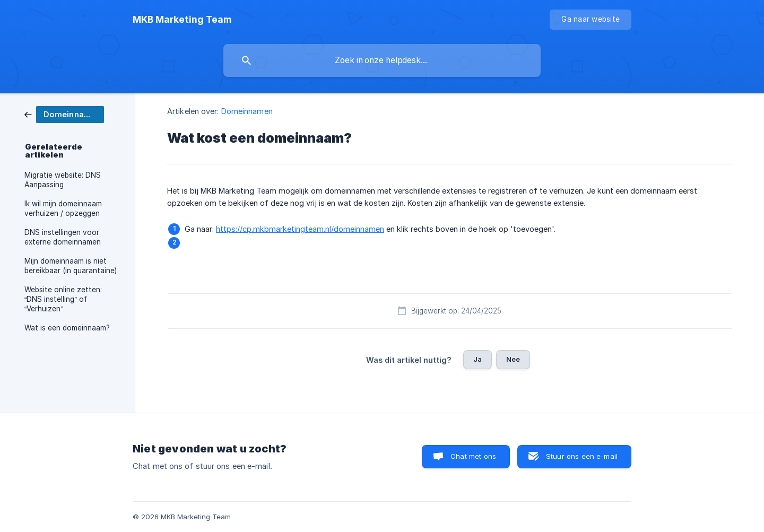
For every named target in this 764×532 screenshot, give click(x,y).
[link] (64, 114)
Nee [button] (513, 359)
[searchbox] (382, 60)
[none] (182, 20)
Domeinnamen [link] (247, 111)
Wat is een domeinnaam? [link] (67, 328)
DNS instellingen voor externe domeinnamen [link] (63, 237)
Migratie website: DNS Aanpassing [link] (63, 180)
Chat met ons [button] (473, 456)
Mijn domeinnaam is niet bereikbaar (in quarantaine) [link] (71, 266)
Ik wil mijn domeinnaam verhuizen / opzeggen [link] (63, 208)
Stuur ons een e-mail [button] (582, 456)
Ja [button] (477, 359)
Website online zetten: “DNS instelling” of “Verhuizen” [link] (63, 299)
